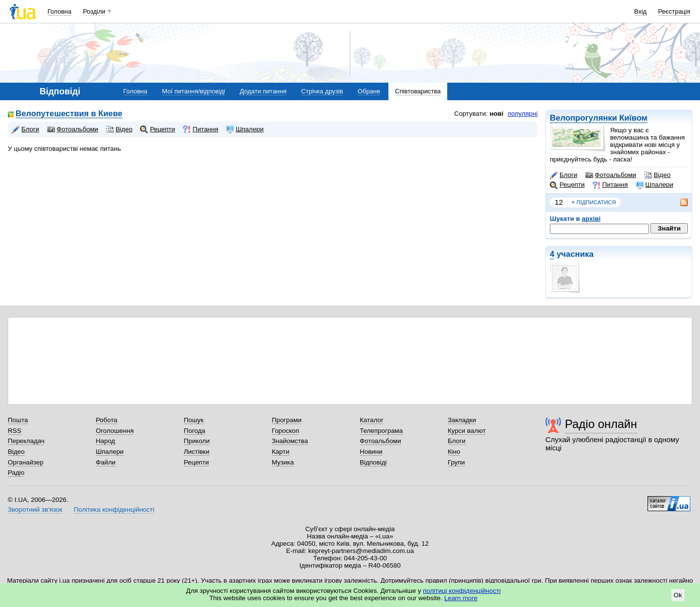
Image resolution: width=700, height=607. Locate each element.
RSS (15, 431)
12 (559, 202)
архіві (591, 219)
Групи (456, 462)
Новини (371, 452)
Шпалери (655, 185)
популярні (523, 114)
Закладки (462, 420)
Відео (657, 175)
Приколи (197, 441)
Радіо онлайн (601, 424)
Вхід (641, 11)
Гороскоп (285, 431)
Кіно (454, 452)
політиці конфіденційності (462, 591)
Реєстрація (674, 11)
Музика (283, 462)
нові (496, 114)
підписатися (594, 202)
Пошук (194, 420)
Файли (106, 462)
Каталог (372, 420)
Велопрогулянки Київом (599, 118)
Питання (610, 185)
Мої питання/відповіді (193, 91)
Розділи (94, 11)
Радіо (16, 473)
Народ (105, 441)
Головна (60, 11)
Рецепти (567, 185)
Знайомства (290, 441)
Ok (678, 595)
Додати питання (263, 91)
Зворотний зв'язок (35, 509)
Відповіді (373, 462)
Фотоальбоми (611, 175)
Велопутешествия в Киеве (69, 114)
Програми (287, 420)
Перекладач (26, 441)
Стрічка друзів (322, 91)
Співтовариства (418, 91)
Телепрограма (381, 431)
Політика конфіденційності (114, 509)
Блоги (564, 175)
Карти (280, 452)
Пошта (18, 420)
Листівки (197, 452)
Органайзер (26, 462)
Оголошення (115, 431)
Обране (369, 91)
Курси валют (467, 431)
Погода (194, 431)
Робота (106, 420)
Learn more (461, 598)
